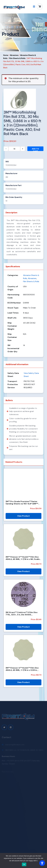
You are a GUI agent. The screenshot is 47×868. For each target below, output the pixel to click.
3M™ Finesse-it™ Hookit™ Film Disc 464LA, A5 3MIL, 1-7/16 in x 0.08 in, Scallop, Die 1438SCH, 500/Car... (22, 669)
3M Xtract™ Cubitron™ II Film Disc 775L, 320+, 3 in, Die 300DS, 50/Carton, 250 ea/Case (22, 613)
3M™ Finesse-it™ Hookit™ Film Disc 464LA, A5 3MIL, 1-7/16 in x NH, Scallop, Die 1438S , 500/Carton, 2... (23, 558)
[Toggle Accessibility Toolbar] (42, 863)
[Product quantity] (14, 149)
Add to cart (35, 149)
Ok (24, 864)
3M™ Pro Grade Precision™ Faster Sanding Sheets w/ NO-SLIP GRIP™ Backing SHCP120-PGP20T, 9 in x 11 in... (22, 503)
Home (5, 29)
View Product (23, 516)
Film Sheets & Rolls (17, 58)
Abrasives (14, 55)
